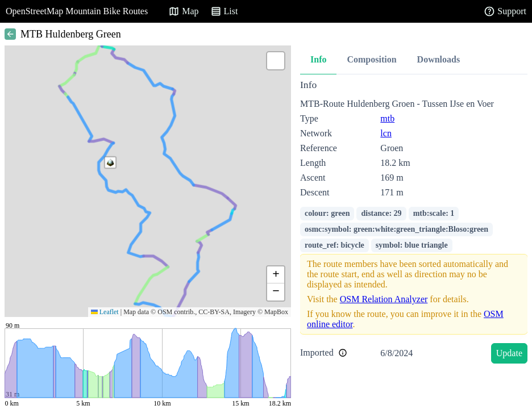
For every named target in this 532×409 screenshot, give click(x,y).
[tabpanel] (414, 224)
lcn (386, 133)
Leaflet (105, 312)
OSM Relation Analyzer (384, 299)
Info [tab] (318, 59)
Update (509, 353)
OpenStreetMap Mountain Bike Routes (77, 11)
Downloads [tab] (439, 59)
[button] (110, 162)
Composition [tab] (371, 59)
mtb (387, 118)
